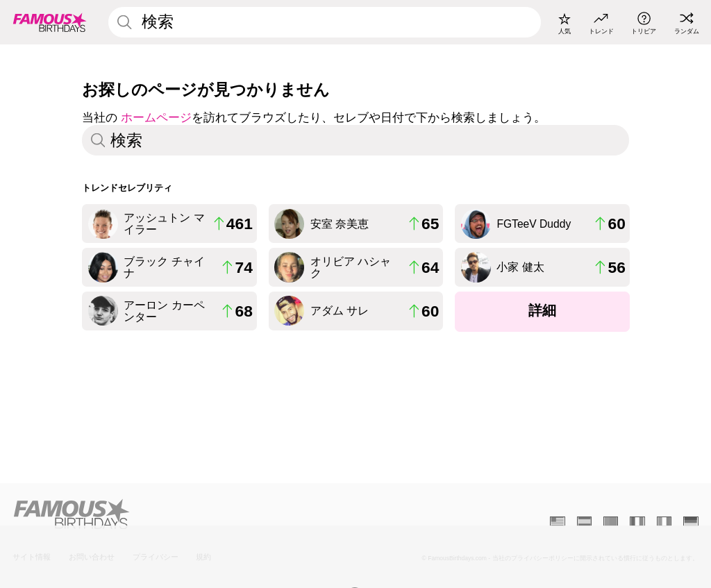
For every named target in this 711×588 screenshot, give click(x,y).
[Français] (637, 521)
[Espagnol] (584, 521)
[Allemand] (691, 521)
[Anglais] (557, 521)
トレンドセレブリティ (127, 188)
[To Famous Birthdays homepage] (50, 22)
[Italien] (664, 521)
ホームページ (156, 118)
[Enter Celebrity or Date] (324, 22)
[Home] (181, 514)
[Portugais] (611, 521)
